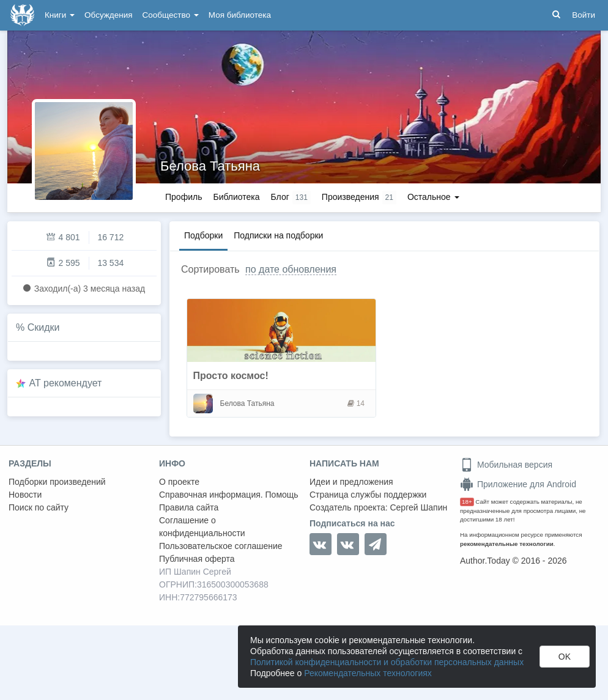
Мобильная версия (506, 465)
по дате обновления (291, 269)
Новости (25, 495)
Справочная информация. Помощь (229, 495)
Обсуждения (108, 15)
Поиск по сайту (39, 507)
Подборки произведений (57, 482)
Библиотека (236, 197)
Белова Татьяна (210, 166)
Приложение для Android (518, 484)
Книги (60, 15)
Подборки (203, 235)
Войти (584, 15)
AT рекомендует (66, 383)
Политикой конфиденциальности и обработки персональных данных (387, 662)
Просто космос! (231, 376)
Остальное (433, 197)
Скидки (44, 327)
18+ (467, 502)
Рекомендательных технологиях (368, 673)
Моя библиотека (240, 15)
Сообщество (171, 15)
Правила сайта (189, 507)
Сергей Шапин (418, 507)
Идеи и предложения (351, 482)
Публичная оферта (197, 559)
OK (565, 657)
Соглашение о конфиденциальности (202, 527)
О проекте (179, 482)
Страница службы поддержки (368, 495)
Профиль (184, 197)
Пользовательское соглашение (221, 546)
